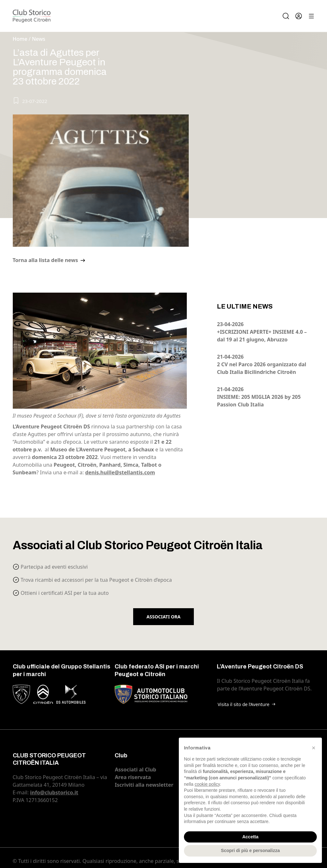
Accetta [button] (251, 837)
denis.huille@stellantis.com (120, 472)
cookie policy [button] (207, 784)
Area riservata (133, 777)
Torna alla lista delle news (46, 260)
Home (20, 39)
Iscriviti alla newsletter (144, 785)
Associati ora (163, 617)
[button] (314, 748)
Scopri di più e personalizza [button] (250, 850)
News (39, 39)
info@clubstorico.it (54, 792)
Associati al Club (135, 770)
